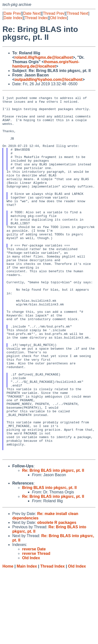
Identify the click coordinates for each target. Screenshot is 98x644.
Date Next (32, 13)
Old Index (58, 18)
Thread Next (77, 13)
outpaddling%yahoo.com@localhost (48, 79)
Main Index (27, 639)
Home (8, 639)
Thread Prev (54, 13)
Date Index (13, 18)
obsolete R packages (57, 595)
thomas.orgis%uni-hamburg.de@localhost (46, 64)
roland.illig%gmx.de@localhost (44, 57)
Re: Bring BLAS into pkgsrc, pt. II (53, 543)
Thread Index (36, 18)
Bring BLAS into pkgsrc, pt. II (49, 561)
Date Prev (12, 13)
